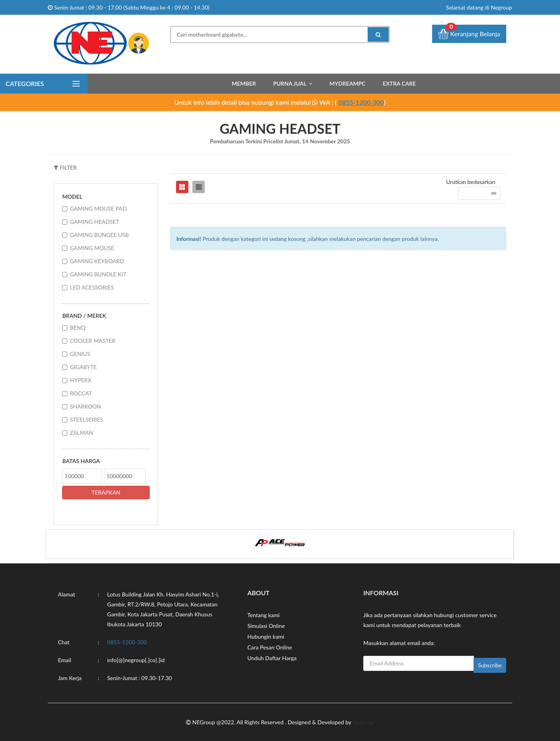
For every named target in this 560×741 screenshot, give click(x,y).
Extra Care (399, 83)
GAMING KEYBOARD (97, 261)
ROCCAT (81, 393)
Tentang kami (263, 615)
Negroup (363, 722)
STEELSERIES (86, 419)
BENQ (77, 327)
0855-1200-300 (361, 102)
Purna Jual (290, 83)
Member (244, 83)
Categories (25, 83)
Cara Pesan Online (270, 647)
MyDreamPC (347, 83)
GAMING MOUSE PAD (98, 208)
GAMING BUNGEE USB (99, 235)
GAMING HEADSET (94, 222)
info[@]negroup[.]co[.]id (136, 660)
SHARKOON (85, 406)
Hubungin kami (266, 636)
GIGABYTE (83, 367)
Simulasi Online (266, 626)
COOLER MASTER (92, 341)
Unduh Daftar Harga (272, 658)
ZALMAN (81, 433)
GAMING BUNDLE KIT (98, 274)
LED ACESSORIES (92, 287)
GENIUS (80, 354)
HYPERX (80, 380)
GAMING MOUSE (92, 248)
